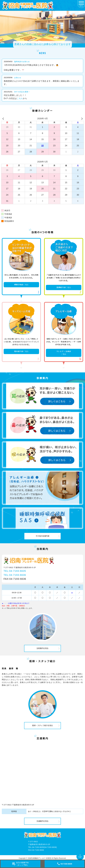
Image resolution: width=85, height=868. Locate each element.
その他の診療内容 (42, 536)
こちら (20, 98)
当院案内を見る (42, 648)
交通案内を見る (42, 821)
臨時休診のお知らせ (22, 62)
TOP (80, 857)
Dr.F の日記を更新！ (22, 92)
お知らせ (18, 78)
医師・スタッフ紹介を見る (42, 726)
